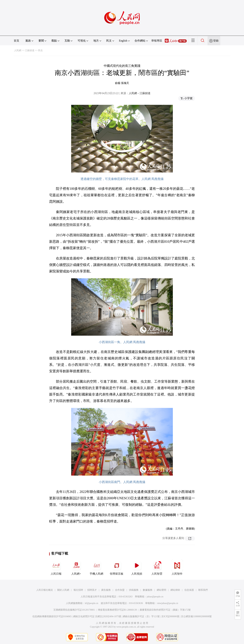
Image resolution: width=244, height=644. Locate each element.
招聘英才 (92, 590)
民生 (40, 50)
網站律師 (175, 590)
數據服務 (148, 590)
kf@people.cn (92, 603)
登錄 (216, 41)
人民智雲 (157, 567)
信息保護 (189, 590)
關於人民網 (63, 590)
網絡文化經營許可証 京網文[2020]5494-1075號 (97, 616)
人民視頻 (137, 567)
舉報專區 (157, 41)
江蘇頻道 (30, 50)
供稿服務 (134, 590)
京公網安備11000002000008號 (196, 616)
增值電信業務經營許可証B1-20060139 (117, 610)
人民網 (18, 50)
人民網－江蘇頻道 (140, 93)
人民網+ (76, 567)
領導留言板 (117, 567)
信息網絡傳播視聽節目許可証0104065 (52, 616)
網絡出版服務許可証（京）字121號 (141, 616)
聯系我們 (203, 590)
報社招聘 (78, 590)
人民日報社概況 (45, 590)
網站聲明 (161, 590)
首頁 (16, 41)
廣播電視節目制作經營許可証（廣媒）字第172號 (165, 610)
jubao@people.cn (155, 597)
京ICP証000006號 (170, 616)
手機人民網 (96, 567)
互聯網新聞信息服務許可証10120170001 (74, 610)
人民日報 (56, 567)
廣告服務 (106, 590)
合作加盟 (120, 590)
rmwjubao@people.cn (168, 603)
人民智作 (177, 567)
